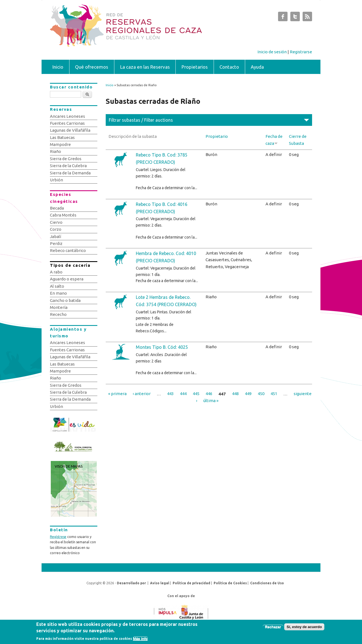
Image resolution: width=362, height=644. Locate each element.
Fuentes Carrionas (67, 123)
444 (183, 394)
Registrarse (301, 52)
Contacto (229, 67)
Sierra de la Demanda (70, 173)
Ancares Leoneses (67, 116)
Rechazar (273, 627)
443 (170, 394)
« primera (117, 394)
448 (235, 394)
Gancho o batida (65, 300)
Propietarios (195, 67)
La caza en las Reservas (145, 67)
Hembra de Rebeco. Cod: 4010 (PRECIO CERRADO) (166, 257)
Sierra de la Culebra (68, 166)
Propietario (217, 136)
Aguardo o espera (67, 279)
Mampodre (60, 144)
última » (211, 401)
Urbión (56, 180)
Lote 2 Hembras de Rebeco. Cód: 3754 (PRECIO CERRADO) (166, 301)
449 (248, 394)
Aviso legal (160, 583)
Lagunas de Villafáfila (70, 130)
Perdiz (56, 243)
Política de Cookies (230, 583)
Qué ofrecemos (92, 67)
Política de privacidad (191, 583)
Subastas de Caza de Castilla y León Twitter (295, 18)
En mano (58, 293)
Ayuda (257, 67)
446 (209, 394)
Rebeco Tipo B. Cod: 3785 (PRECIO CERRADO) (162, 158)
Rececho (58, 314)
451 (274, 394)
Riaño (55, 151)
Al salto (57, 286)
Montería (59, 307)
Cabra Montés (63, 215)
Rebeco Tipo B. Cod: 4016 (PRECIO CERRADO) (162, 208)
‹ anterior (142, 394)
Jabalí (55, 236)
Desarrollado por (131, 583)
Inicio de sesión (272, 52)
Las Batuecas (62, 137)
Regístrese (58, 537)
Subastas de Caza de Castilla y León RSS (307, 18)
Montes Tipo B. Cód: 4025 (162, 347)
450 (261, 394)
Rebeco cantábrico (68, 250)
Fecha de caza (274, 140)
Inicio (58, 67)
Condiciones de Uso (267, 583)
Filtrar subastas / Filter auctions (141, 120)
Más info (140, 639)
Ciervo (56, 222)
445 (196, 394)
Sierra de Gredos (66, 159)
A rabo (56, 272)
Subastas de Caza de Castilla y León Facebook (283, 18)
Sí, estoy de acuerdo (304, 627)
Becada (57, 208)
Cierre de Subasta (298, 140)
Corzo (56, 229)
